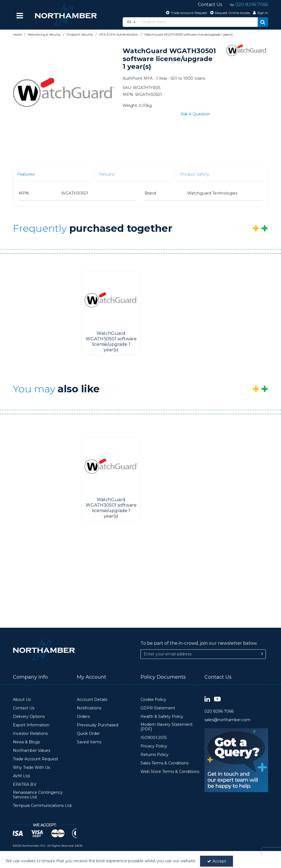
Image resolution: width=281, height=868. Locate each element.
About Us (22, 700)
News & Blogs (26, 742)
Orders (83, 717)
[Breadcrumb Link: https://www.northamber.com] (17, 34)
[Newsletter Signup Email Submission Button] (262, 654)
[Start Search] (263, 22)
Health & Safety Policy (162, 717)
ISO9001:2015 (154, 738)
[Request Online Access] (229, 13)
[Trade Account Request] (186, 13)
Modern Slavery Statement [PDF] (167, 727)
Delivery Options (29, 717)
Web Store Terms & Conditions (170, 772)
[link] (207, 699)
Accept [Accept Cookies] (217, 861)
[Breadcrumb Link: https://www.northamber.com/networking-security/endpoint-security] (80, 34)
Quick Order (88, 734)
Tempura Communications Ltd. (43, 806)
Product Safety (195, 174)
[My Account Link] (260, 13)
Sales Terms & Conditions (165, 763)
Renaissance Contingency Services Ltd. (38, 795)
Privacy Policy (154, 746)
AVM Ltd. (22, 776)
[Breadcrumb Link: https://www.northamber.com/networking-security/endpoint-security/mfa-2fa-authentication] (119, 34)
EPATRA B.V (25, 785)
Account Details (92, 700)
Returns (107, 174)
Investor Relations (30, 734)
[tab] (53, 175)
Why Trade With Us (31, 768)
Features (26, 174)
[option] (64, 92)
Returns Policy (154, 755)
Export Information (31, 725)
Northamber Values (32, 751)
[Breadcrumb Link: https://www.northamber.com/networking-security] (44, 34)
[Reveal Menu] (20, 16)
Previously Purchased (98, 725)
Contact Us (24, 708)
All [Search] (130, 22)
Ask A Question (196, 114)
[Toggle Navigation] (20, 16)
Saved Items (89, 742)
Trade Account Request (36, 759)
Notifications (89, 708)
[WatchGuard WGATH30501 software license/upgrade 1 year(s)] (111, 300)
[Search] (199, 22)
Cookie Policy (153, 700)
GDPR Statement (158, 708)
